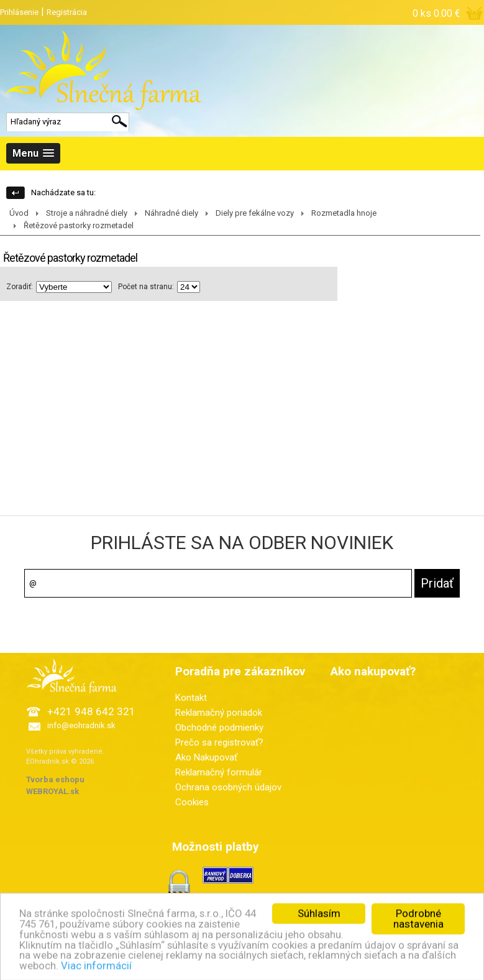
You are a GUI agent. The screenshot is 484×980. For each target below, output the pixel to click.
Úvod (19, 213)
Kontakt (191, 698)
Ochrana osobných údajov (228, 787)
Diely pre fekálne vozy (255, 213)
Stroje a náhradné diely (87, 213)
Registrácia (67, 12)
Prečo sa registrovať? (219, 742)
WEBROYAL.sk (53, 791)
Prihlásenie (19, 12)
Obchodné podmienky (219, 728)
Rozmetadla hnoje (344, 213)
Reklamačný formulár (219, 772)
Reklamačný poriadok (219, 713)
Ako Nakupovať (206, 757)
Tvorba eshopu (55, 779)
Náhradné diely (171, 213)
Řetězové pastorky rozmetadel (79, 225)
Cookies (192, 802)
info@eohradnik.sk (81, 725)
